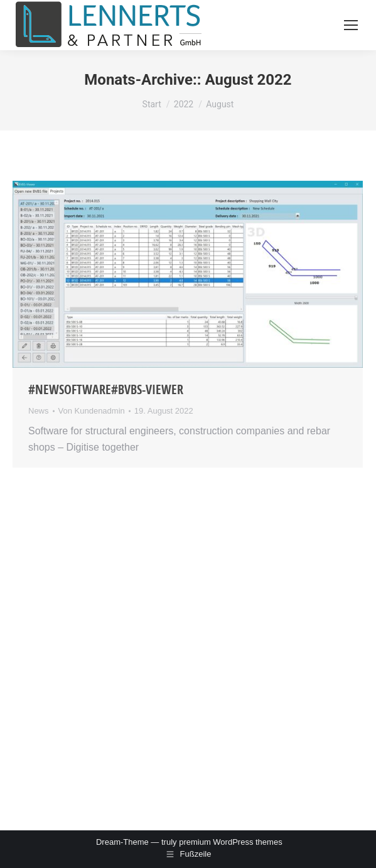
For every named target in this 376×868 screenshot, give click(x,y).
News (39, 411)
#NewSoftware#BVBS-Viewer (106, 389)
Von (92, 411)
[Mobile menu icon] (351, 25)
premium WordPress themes (230, 842)
